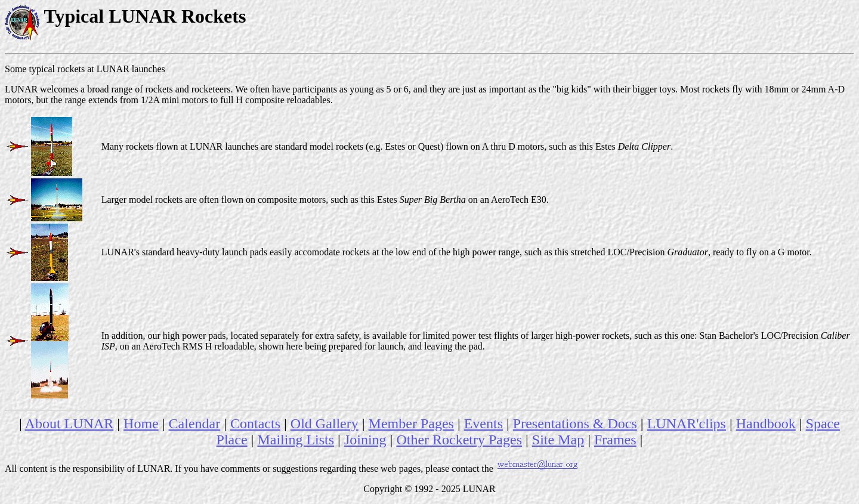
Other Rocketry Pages (459, 440)
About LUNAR (69, 423)
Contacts (255, 423)
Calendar (195, 423)
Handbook (766, 423)
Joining (365, 440)
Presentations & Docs (575, 423)
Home (141, 423)
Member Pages (411, 423)
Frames (615, 440)
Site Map (558, 440)
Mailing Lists (296, 440)
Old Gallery (325, 423)
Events (483, 423)
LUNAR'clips (687, 423)
